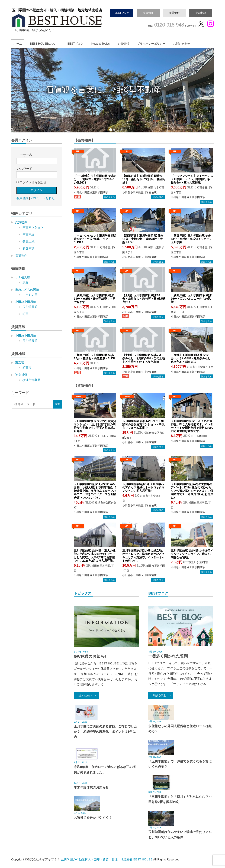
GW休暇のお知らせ (91, 656)
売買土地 (28, 242)
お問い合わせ (182, 44)
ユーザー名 (25, 155)
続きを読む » (86, 696)
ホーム (18, 44)
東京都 (20, 363)
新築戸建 (28, 249)
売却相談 (201, 13)
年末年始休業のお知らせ (91, 787)
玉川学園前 (30, 307)
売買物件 (148, 13)
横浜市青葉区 (31, 380)
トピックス (83, 593)
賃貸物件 (174, 13)
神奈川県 (21, 375)
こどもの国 (30, 295)
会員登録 (22, 198)
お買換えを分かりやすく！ (93, 818)
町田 (25, 314)
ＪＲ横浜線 (23, 277)
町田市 (27, 368)
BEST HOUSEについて (45, 44)
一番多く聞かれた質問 (168, 656)
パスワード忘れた (43, 198)
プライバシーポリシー (151, 44)
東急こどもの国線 (27, 290)
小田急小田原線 (26, 302)
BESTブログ (122, 13)
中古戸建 (28, 234)
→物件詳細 (110, 197)
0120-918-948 (168, 25)
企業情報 (123, 44)
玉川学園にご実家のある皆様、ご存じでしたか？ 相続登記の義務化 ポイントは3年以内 (105, 732)
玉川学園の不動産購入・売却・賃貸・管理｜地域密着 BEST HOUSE (107, 859)
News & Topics (100, 44)
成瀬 (25, 283)
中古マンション (33, 227)
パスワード (25, 169)
